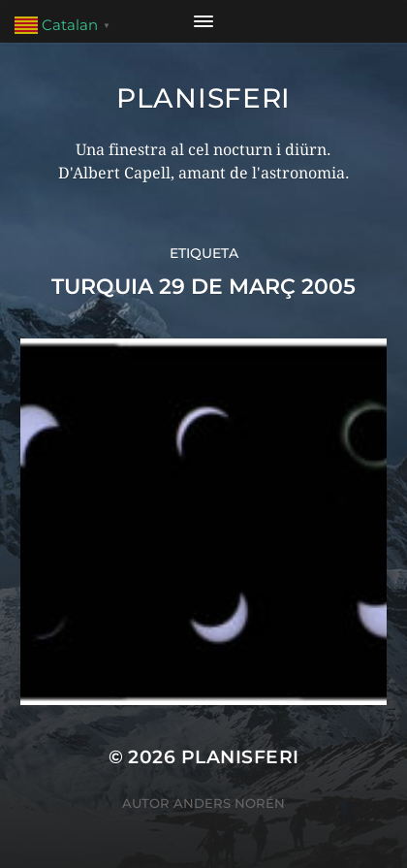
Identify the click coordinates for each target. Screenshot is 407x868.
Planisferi (203, 98)
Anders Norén (229, 803)
